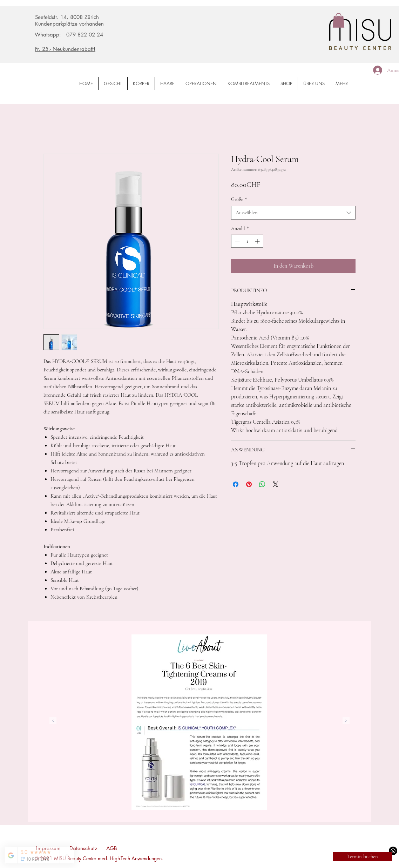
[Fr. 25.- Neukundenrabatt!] (80, 49)
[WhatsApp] (393, 851)
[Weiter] (346, 721)
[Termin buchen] (363, 856)
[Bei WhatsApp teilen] (262, 484)
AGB (112, 848)
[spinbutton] (247, 241)
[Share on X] (276, 484)
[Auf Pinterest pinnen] (249, 484)
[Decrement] (236, 241)
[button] (339, 20)
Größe (239, 199)
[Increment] (258, 241)
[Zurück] (53, 721)
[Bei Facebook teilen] (236, 484)
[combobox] (293, 213)
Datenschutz (83, 848)
